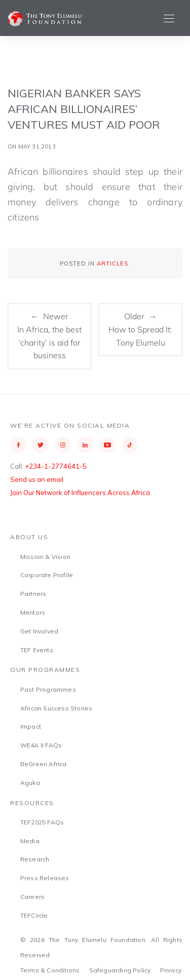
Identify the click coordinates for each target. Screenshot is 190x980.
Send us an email (37, 479)
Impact (31, 726)
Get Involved (39, 631)
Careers (32, 897)
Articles (112, 263)
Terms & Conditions (50, 970)
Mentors (33, 612)
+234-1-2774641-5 (56, 466)
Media (30, 841)
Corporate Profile (47, 575)
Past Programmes (48, 689)
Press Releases (45, 878)
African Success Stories (56, 708)
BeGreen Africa (44, 764)
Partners (33, 594)
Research (35, 859)
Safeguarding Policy (120, 970)
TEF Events (37, 650)
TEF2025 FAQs (42, 822)
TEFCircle (34, 915)
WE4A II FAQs (41, 745)
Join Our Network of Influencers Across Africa (80, 493)
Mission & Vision (45, 557)
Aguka (30, 783)
